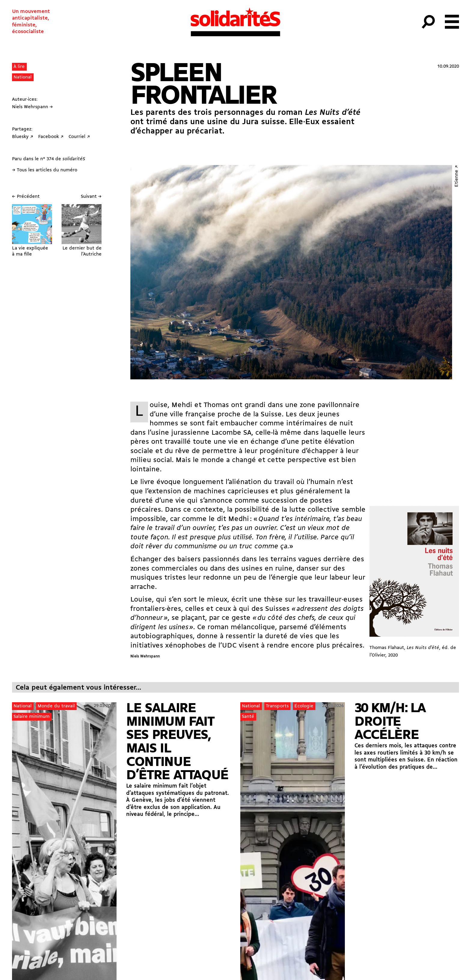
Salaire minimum (32, 717)
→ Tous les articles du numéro (45, 170)
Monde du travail (56, 706)
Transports (277, 706)
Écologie (304, 706)
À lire (19, 67)
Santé (248, 717)
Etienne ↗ (457, 176)
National (23, 77)
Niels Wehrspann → (32, 107)
